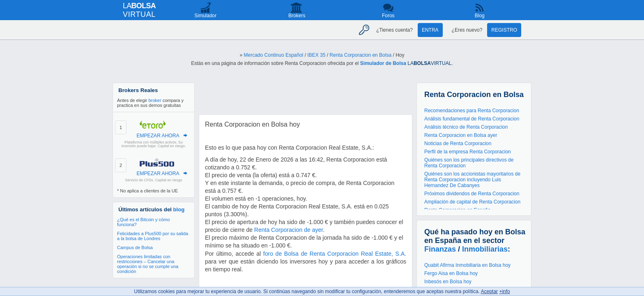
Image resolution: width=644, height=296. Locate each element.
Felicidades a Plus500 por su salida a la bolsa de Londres (153, 236)
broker (155, 100)
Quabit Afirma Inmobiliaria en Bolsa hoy (467, 265)
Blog (480, 16)
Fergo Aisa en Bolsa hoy (451, 273)
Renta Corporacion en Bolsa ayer (461, 135)
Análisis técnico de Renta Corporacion (466, 127)
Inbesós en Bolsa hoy (448, 282)
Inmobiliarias (485, 249)
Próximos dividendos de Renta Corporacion (472, 194)
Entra (430, 30)
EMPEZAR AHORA (158, 136)
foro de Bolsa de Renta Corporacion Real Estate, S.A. (335, 254)
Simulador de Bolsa (383, 63)
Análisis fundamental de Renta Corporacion (472, 119)
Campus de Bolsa (135, 247)
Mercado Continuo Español (274, 55)
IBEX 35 (316, 55)
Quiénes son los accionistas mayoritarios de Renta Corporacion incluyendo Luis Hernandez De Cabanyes (472, 180)
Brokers (297, 16)
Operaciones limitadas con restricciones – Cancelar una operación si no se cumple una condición (148, 264)
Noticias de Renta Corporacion (458, 143)
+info (504, 291)
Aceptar (489, 291)
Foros (388, 16)
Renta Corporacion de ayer (289, 230)
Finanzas (440, 249)
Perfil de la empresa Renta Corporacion (468, 152)
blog (179, 209)
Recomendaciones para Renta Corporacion (472, 111)
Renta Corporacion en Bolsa (360, 55)
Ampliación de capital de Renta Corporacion (472, 202)
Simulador (205, 16)
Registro (504, 30)
